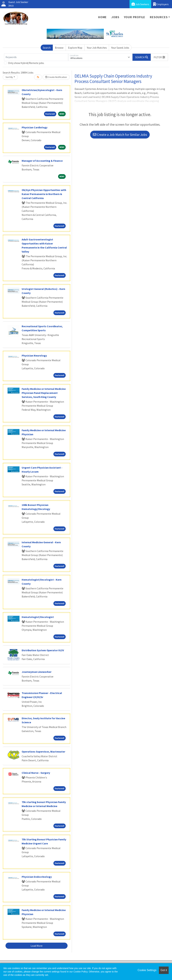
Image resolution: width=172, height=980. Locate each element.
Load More (37, 946)
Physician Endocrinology (37, 877)
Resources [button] (159, 17)
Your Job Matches (97, 48)
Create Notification (56, 77)
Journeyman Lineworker (37, 672)
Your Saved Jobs (120, 48)
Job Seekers (140, 4)
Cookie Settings (147, 970)
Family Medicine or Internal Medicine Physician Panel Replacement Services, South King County (44, 393)
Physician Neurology (34, 355)
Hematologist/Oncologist (38, 617)
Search (47, 48)
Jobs (115, 17)
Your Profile (135, 17)
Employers (161, 4)
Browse (59, 48)
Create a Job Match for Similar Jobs (120, 135)
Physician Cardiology (35, 127)
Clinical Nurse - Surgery (36, 773)
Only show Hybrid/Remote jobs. (26, 63)
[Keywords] (36, 57)
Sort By (9, 77)
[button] (159, 57)
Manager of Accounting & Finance (42, 161)
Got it (164, 970)
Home (102, 17)
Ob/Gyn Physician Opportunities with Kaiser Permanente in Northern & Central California (44, 194)
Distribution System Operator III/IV (43, 650)
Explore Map (75, 48)
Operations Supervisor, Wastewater (43, 752)
